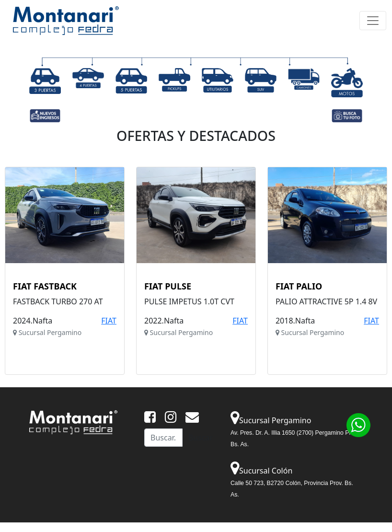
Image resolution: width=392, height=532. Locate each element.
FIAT (109, 321)
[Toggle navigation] (373, 21)
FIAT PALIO (299, 287)
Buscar (201, 438)
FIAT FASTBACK (45, 287)
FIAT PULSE (168, 287)
